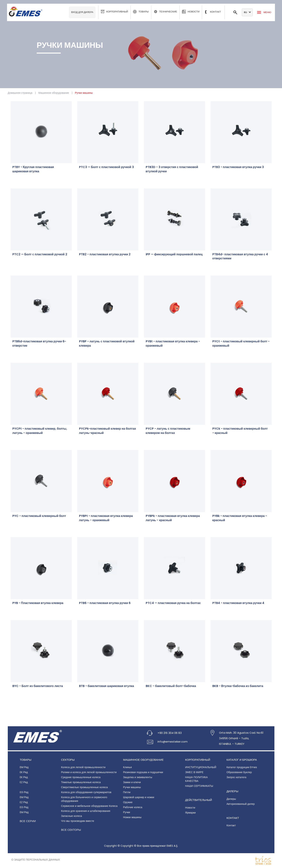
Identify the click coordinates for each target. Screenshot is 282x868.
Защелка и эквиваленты (138, 777)
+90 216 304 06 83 (170, 733)
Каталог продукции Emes (242, 767)
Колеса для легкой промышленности (83, 767)
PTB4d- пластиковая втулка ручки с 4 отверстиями (240, 257)
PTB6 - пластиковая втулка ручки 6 (105, 603)
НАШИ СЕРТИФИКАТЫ (199, 786)
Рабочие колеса (133, 807)
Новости (190, 808)
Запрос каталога (236, 777)
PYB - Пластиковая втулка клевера (38, 603)
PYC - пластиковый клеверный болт (39, 516)
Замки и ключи (132, 782)
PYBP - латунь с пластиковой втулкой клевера (107, 344)
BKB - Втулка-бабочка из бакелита (238, 686)
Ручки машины (132, 787)
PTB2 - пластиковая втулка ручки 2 (105, 254)
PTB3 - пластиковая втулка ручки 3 (238, 167)
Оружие (128, 802)
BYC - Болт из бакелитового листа (38, 686)
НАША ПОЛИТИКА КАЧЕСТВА (196, 779)
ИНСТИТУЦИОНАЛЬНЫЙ (201, 767)
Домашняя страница (20, 93)
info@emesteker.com (173, 742)
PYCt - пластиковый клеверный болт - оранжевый (241, 344)
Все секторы (71, 830)
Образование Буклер (239, 772)
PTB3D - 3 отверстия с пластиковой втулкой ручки (172, 169)
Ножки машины (132, 817)
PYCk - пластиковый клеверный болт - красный (240, 431)
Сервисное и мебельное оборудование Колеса (89, 806)
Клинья (127, 767)
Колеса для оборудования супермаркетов (86, 792)
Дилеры (231, 799)
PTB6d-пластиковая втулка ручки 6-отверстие (39, 344)
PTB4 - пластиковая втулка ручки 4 (238, 603)
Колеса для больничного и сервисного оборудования (84, 799)
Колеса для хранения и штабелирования (86, 811)
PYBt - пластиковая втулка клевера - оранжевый (173, 344)
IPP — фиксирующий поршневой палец (174, 254)
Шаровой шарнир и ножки (139, 797)
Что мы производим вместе (78, 821)
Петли (127, 792)
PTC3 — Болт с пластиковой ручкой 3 (106, 167)
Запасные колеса (72, 816)
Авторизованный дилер (241, 804)
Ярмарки (190, 813)
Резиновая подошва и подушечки (143, 772)
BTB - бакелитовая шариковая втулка (107, 686)
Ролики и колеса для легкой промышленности (89, 772)
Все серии (28, 821)
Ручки (127, 812)
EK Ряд (24, 772)
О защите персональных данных (36, 860)
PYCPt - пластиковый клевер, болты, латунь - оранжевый (40, 431)
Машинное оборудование (54, 93)
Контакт (231, 825)
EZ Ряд (24, 782)
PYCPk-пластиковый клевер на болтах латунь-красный (108, 431)
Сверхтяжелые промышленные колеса (84, 787)
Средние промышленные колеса (81, 777)
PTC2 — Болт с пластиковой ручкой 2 (40, 254)
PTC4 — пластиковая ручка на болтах (173, 603)
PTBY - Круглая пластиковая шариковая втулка (33, 169)
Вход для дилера (82, 12)
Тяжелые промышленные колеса (81, 782)
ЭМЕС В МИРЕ (194, 772)
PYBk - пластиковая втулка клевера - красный (240, 518)
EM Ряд (24, 767)
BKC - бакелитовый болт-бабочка (171, 686)
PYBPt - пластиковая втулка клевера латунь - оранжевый (106, 518)
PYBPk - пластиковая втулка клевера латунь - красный (173, 518)
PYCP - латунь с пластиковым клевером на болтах (168, 431)
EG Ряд (24, 792)
